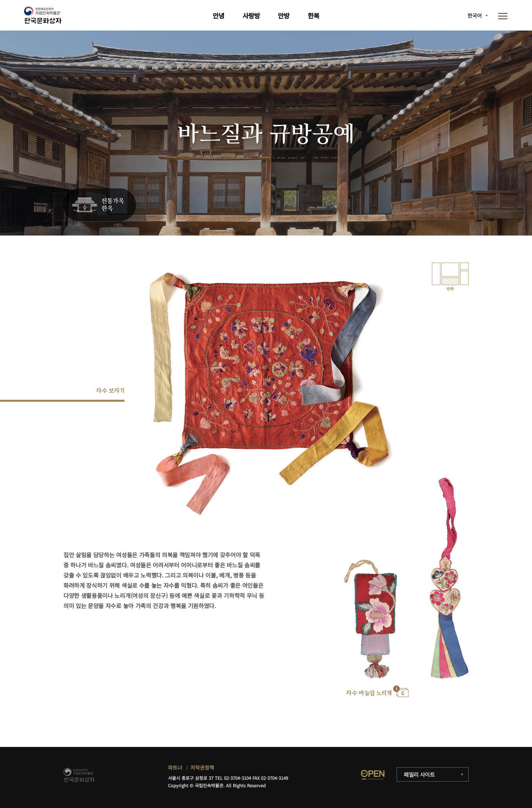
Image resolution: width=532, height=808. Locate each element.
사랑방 (251, 15)
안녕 (218, 15)
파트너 (175, 767)
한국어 (475, 15)
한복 (313, 15)
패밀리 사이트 (419, 774)
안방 (284, 15)
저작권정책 (202, 767)
